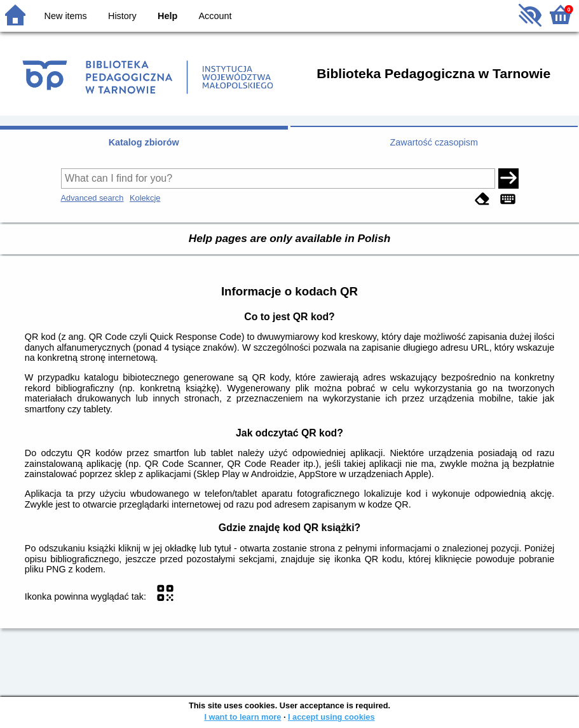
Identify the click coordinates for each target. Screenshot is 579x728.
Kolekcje (145, 198)
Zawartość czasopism (434, 142)
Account (215, 16)
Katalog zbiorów (144, 142)
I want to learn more (242, 717)
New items (66, 16)
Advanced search (92, 198)
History (122, 16)
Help (167, 16)
